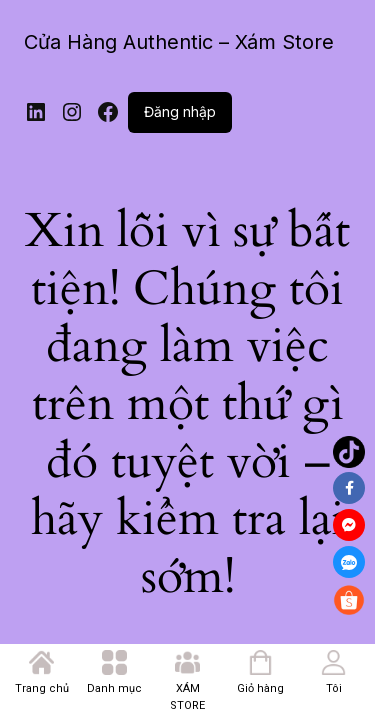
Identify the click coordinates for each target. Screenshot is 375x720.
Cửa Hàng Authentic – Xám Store (179, 42)
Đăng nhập (180, 111)
